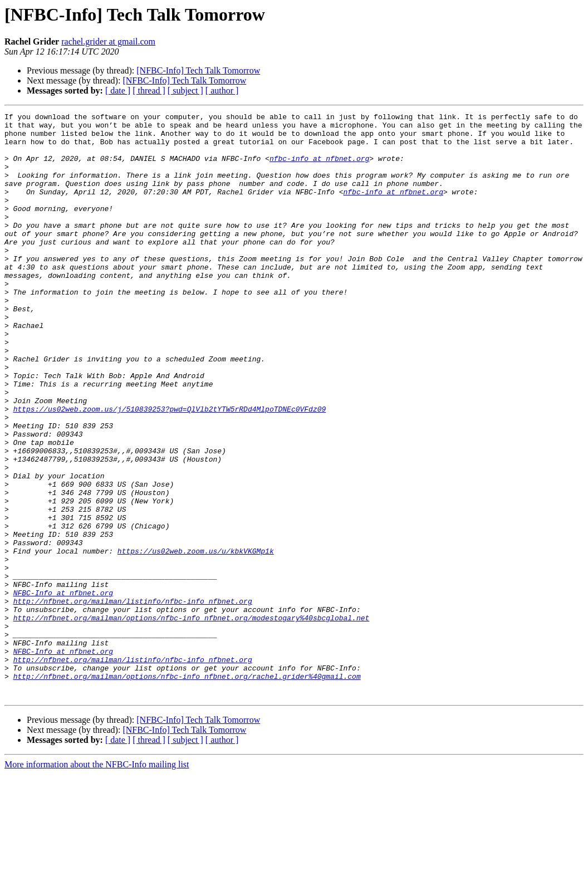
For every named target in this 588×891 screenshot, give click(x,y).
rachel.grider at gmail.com (108, 41)
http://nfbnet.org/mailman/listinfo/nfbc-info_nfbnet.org (133, 699)
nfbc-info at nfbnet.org (319, 168)
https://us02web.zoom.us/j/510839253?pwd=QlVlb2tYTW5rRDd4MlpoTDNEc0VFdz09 (170, 469)
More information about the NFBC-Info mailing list (97, 881)
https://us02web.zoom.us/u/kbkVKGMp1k (196, 639)
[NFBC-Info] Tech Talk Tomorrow (198, 70)
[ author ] (222, 90)
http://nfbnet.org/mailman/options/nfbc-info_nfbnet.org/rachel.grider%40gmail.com (187, 790)
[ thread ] (149, 90)
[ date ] (118, 90)
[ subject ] (185, 90)
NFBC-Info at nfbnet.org (63, 689)
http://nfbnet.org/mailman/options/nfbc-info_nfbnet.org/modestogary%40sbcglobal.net (192, 719)
